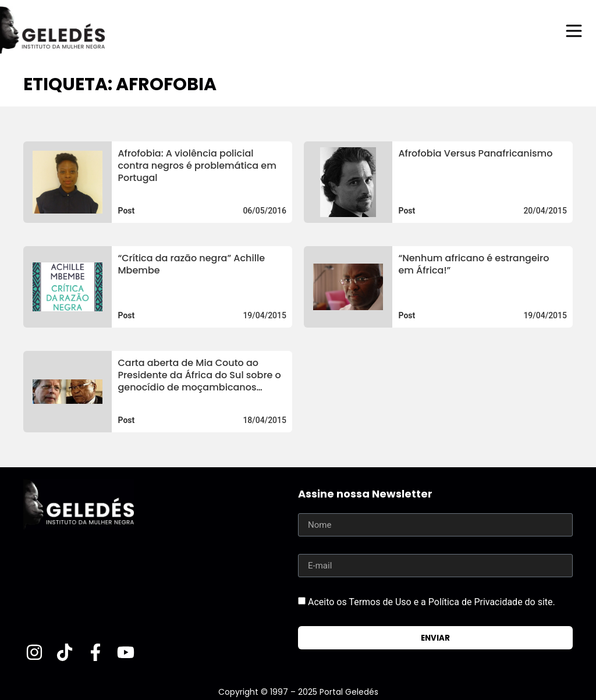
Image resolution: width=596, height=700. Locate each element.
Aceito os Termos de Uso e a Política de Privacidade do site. (432, 602)
